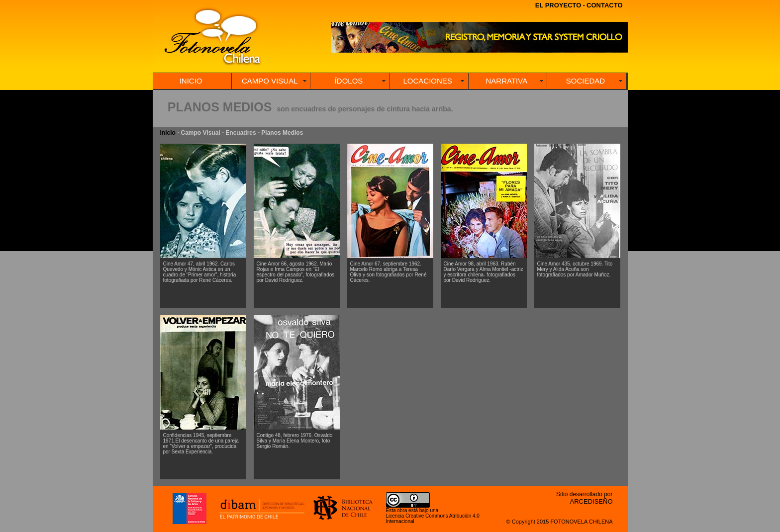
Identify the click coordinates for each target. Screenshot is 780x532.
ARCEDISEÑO (591, 501)
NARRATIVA (507, 81)
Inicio (168, 133)
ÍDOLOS (349, 81)
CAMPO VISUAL (270, 81)
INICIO (191, 81)
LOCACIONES (427, 81)
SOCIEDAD (585, 81)
